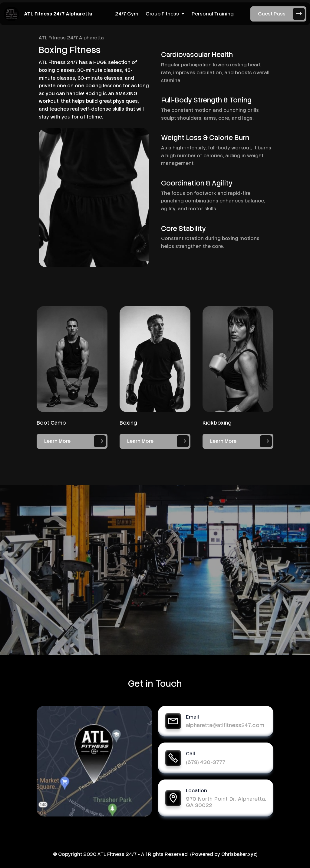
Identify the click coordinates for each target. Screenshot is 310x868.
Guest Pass (281, 14)
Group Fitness (162, 14)
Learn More (75, 441)
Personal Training (213, 14)
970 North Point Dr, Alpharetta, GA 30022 (226, 802)
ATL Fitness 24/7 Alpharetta (58, 14)
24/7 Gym (127, 14)
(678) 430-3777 (206, 762)
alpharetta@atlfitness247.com (225, 725)
